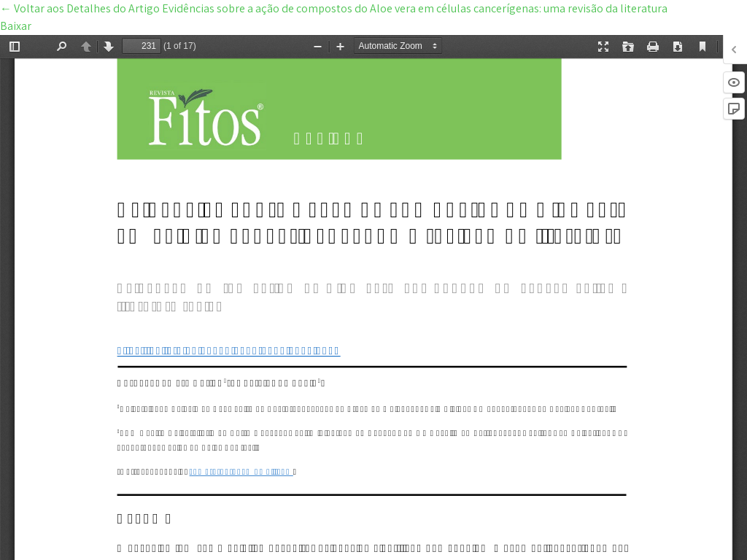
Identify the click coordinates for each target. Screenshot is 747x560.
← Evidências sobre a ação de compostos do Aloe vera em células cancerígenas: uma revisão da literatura (334, 8)
